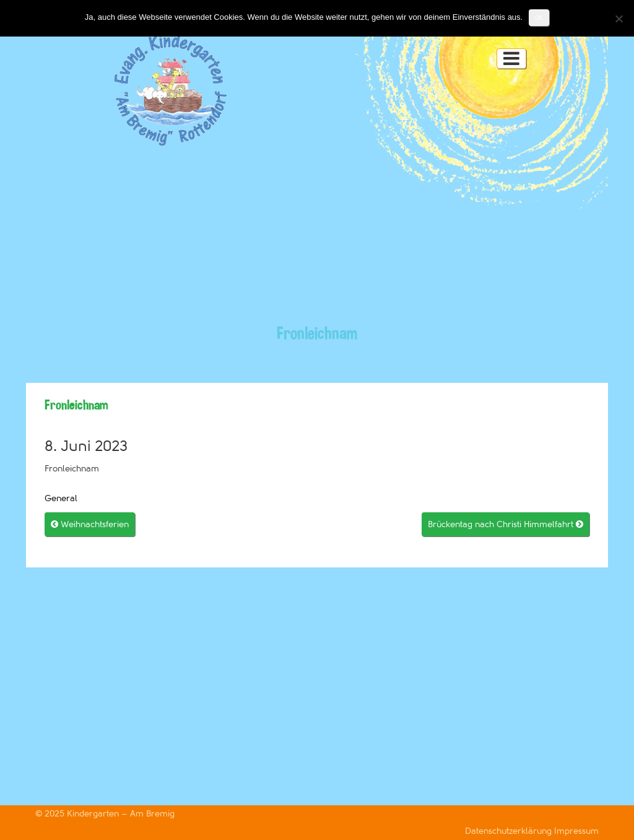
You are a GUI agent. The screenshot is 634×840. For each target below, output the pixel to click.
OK (539, 18)
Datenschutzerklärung (510, 831)
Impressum (576, 831)
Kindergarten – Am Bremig (121, 814)
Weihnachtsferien (90, 524)
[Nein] (619, 19)
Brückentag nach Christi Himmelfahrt (506, 524)
